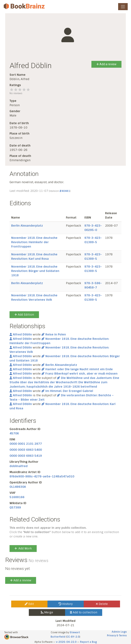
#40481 (65, 191)
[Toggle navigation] (123, 7)
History (66, 604)
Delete (102, 604)
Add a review (106, 64)
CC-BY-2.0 (73, 637)
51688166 (17, 497)
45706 (14, 433)
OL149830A (18, 487)
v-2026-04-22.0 (66, 642)
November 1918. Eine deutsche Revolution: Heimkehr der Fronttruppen (34, 242)
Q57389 (15, 507)
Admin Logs (119, 632)
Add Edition (24, 315)
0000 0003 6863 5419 (26, 456)
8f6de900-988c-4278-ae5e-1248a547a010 (42, 476)
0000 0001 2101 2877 (26, 444)
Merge (47, 612)
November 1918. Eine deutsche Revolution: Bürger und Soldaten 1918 (35, 271)
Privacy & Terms (117, 636)
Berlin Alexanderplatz (27, 226)
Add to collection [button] (84, 612)
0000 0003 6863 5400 (26, 450)
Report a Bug (88, 642)
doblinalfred (19, 466)
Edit (29, 604)
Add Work (23, 548)
